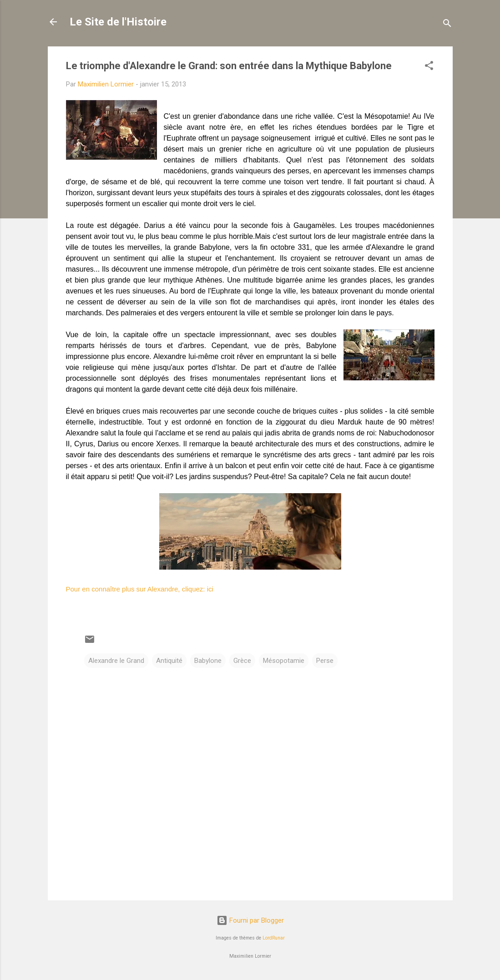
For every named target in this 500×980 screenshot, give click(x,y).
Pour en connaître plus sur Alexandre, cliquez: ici (140, 589)
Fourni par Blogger (250, 920)
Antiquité (169, 661)
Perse (325, 661)
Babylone (208, 661)
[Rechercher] (447, 25)
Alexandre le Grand (116, 661)
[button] (429, 67)
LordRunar (274, 938)
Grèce (242, 661)
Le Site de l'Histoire (118, 22)
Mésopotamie (284, 661)
